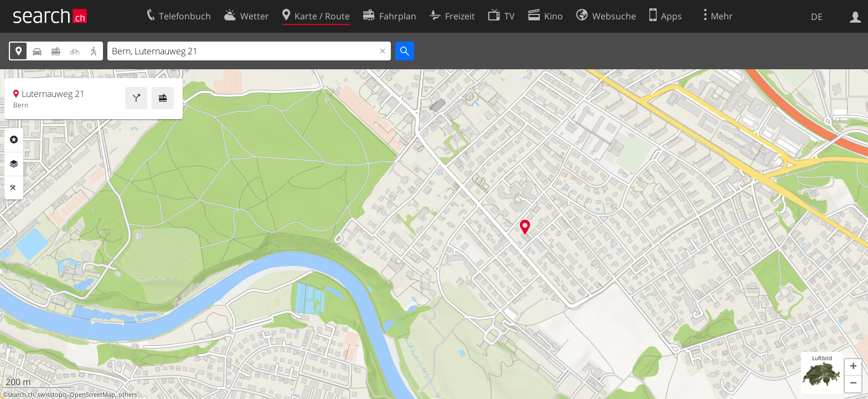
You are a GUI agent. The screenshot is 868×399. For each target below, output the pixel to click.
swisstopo (52, 395)
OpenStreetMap (92, 395)
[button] (853, 367)
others (128, 395)
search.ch (21, 395)
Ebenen (14, 164)
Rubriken (14, 140)
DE (817, 17)
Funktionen (14, 188)
